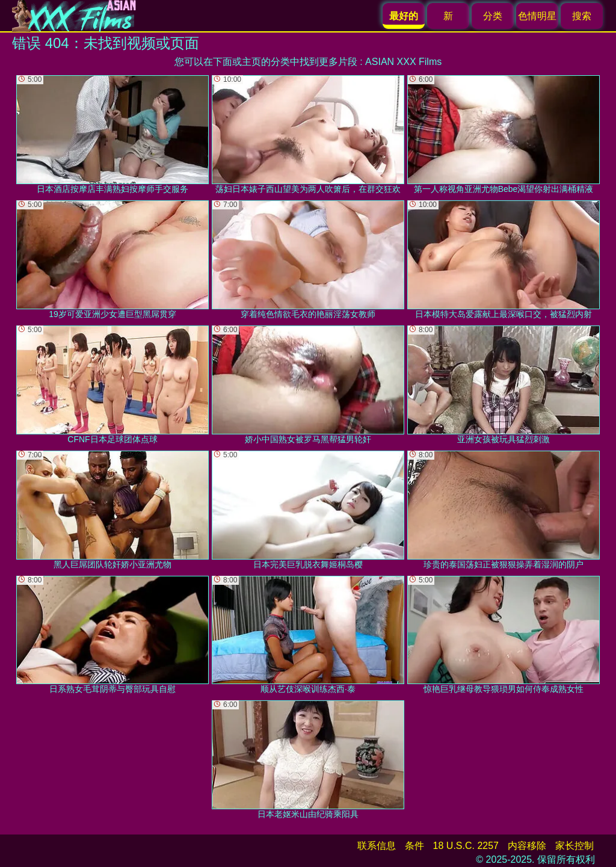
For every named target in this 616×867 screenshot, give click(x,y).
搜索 (582, 16)
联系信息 (377, 846)
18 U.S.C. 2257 (466, 846)
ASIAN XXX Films (403, 62)
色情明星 (537, 16)
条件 (414, 846)
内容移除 (527, 846)
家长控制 (574, 846)
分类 (493, 16)
